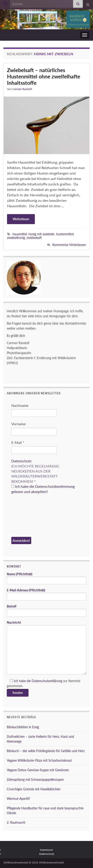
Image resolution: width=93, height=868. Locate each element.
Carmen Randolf (22, 89)
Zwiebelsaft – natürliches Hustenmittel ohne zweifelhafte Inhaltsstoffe (44, 76)
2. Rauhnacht (16, 822)
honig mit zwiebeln (42, 234)
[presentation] (30, 516)
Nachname (20, 405)
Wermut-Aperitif (18, 799)
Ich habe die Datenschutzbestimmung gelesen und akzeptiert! (43, 489)
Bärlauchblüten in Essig (23, 727)
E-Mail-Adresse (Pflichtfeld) (46, 594)
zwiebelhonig (16, 238)
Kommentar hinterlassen (69, 245)
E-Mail (18, 442)
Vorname (18, 424)
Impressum (46, 850)
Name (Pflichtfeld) (46, 578)
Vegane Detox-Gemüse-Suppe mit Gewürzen (38, 770)
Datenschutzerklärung (47, 681)
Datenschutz (21, 461)
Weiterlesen (21, 219)
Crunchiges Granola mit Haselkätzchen (34, 789)
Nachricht (46, 648)
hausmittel (20, 234)
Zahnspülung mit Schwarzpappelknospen (35, 779)
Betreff (46, 610)
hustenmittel (65, 234)
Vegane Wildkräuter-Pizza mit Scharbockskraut (39, 760)
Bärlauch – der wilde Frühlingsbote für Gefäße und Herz (46, 751)
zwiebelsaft (34, 238)
